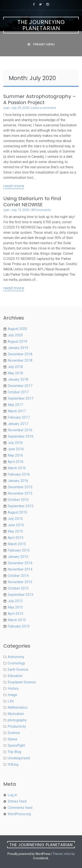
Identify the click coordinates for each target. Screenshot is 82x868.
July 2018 (15, 367)
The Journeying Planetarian (41, 25)
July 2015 (15, 519)
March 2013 (17, 620)
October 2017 (18, 392)
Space (12, 739)
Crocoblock (41, 858)
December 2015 (20, 487)
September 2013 (21, 595)
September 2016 (21, 436)
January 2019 (18, 348)
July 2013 (15, 601)
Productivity (17, 726)
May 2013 (15, 607)
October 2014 (18, 576)
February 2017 (19, 417)
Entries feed (17, 801)
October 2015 (18, 500)
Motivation (16, 714)
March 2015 (17, 544)
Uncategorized (19, 758)
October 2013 (18, 588)
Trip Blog (14, 752)
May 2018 (15, 373)
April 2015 (16, 538)
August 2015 (17, 512)
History (13, 688)
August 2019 (17, 341)
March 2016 (17, 468)
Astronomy (16, 657)
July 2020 (15, 335)
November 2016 (20, 430)
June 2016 (16, 449)
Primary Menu (44, 44)
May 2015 (15, 531)
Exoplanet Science (22, 682)
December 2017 (20, 386)
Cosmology (16, 663)
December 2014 (20, 563)
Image (12, 695)
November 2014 (20, 569)
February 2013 (19, 626)
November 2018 (20, 360)
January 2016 (18, 481)
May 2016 (15, 455)
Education (15, 676)
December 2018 (20, 354)
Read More (14, 186)
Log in (12, 795)
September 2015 (21, 506)
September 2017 (21, 398)
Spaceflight (16, 745)
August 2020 (17, 329)
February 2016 (19, 474)
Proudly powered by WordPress (29, 854)
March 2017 (17, 411)
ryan (6, 108)
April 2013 (16, 614)
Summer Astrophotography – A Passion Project (40, 99)
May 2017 (15, 405)
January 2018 (18, 379)
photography (17, 720)
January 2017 (18, 424)
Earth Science (18, 669)
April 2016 (16, 462)
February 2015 (19, 550)
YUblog (13, 764)
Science (14, 733)
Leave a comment (44, 108)
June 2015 (16, 525)
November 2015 (20, 493)
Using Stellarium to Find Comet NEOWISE (32, 202)
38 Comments (41, 210)
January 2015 (18, 557)
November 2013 (20, 582)
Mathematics (18, 707)
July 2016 (15, 443)
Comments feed (20, 808)
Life (11, 701)
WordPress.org (19, 814)
